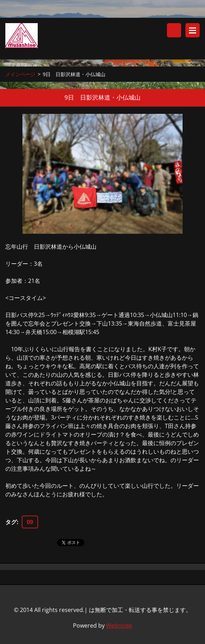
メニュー (193, 30)
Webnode (119, 625)
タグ (11, 522)
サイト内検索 (174, 30)
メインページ (20, 74)
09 (30, 522)
